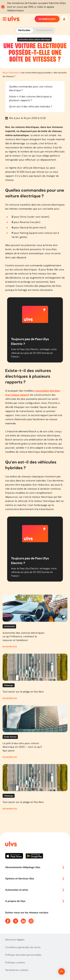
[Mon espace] (64, 19)
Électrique (14, 73)
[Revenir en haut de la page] (62, 972)
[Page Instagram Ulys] (31, 921)
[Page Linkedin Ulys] (23, 921)
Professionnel (44, 30)
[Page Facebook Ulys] (8, 921)
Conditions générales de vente (23, 947)
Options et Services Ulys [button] (35, 879)
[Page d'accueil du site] (11, 844)
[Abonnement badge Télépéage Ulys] (14, 19)
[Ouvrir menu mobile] (5, 19)
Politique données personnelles (23, 955)
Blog (5, 73)
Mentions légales (15, 940)
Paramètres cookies (17, 970)
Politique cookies (15, 963)
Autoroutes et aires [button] (35, 890)
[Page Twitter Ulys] (16, 921)
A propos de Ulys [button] (35, 901)
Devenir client (47, 19)
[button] (10, 647)
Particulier (24, 30)
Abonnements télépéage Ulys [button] (35, 867)
